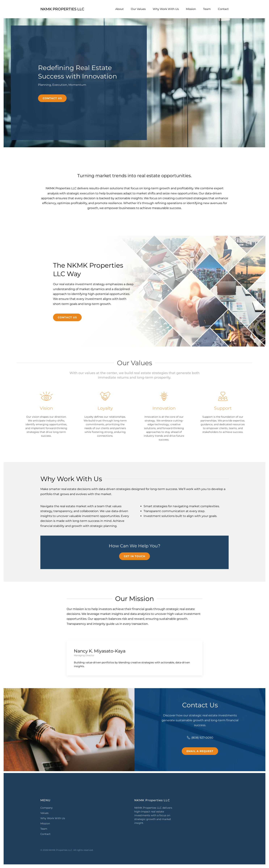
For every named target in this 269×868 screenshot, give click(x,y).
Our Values (138, 9)
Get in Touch (134, 556)
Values (44, 813)
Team (207, 9)
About (119, 9)
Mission (191, 9)
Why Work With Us (166, 9)
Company (47, 808)
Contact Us (52, 98)
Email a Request (200, 751)
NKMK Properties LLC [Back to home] (62, 9)
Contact (223, 9)
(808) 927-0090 (200, 738)
